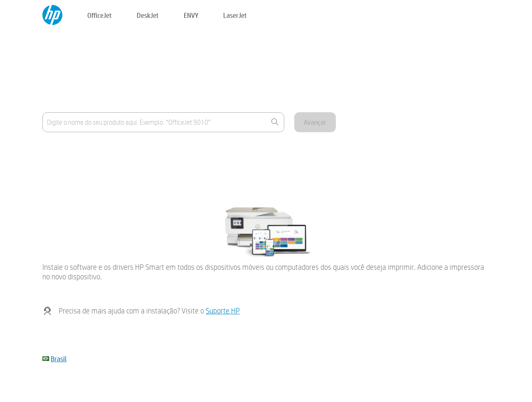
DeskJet (148, 15)
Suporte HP (223, 311)
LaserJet (235, 15)
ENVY (191, 15)
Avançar (315, 122)
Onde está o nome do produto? (83, 149)
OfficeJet (100, 15)
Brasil (59, 359)
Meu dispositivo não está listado (84, 170)
